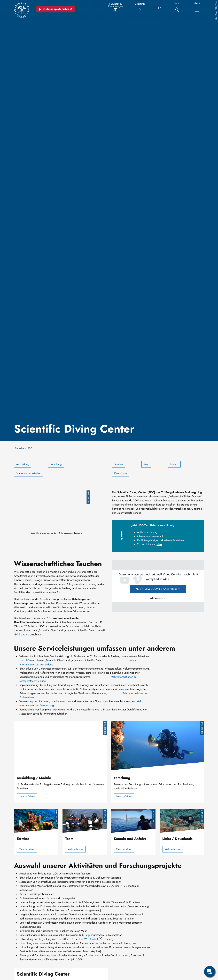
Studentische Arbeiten (29, 473)
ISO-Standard (22, 634)
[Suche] (177, 8)
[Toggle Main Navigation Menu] (197, 10)
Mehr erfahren (27, 796)
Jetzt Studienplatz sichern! (56, 9)
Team (146, 464)
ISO (27, 660)
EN (160, 8)
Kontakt (174, 464)
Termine (119, 464)
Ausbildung (23, 464)
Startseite (19, 448)
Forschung (56, 464)
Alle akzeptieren (158, 598)
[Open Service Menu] (210, 972)
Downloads (121, 473)
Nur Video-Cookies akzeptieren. (158, 589)
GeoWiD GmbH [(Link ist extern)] (91, 939)
